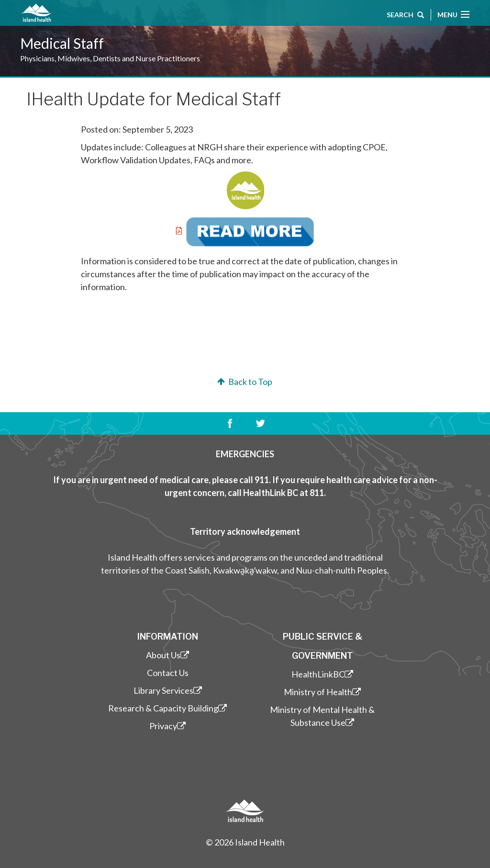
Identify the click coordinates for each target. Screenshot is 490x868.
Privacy (167, 726)
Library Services (168, 690)
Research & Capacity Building (167, 708)
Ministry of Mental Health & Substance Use (322, 716)
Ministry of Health (322, 692)
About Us (167, 655)
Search (405, 16)
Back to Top (244, 382)
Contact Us (168, 673)
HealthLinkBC (322, 674)
